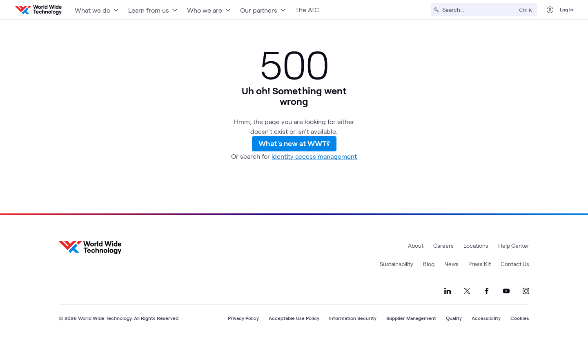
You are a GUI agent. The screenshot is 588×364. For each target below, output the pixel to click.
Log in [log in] (567, 9)
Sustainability (396, 287)
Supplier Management (411, 341)
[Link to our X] (467, 314)
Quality (454, 341)
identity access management (314, 179)
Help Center (514, 268)
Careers (443, 268)
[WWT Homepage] (38, 10)
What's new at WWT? (294, 156)
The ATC (307, 10)
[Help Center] (550, 10)
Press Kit (480, 287)
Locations (476, 268)
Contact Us (515, 287)
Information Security (353, 341)
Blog (429, 287)
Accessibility (486, 341)
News (451, 287)
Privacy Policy (243, 341)
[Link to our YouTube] (506, 314)
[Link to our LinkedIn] (448, 314)
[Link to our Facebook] (487, 314)
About (416, 268)
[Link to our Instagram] (526, 314)
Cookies (520, 341)
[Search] (479, 10)
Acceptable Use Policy (294, 341)
